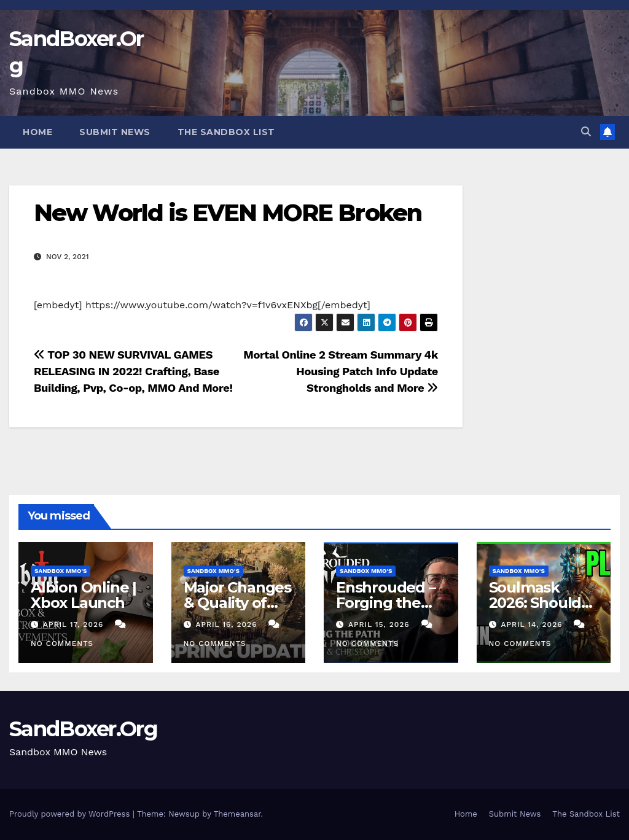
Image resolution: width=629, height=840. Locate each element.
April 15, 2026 (381, 624)
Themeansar (237, 814)
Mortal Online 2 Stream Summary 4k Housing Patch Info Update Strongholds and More (341, 371)
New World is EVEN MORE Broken (228, 213)
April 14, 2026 (533, 624)
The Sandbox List (226, 132)
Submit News (115, 132)
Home (37, 132)
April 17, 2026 (75, 624)
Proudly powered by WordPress (71, 814)
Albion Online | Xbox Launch (84, 595)
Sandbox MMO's (61, 571)
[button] (586, 132)
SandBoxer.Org (83, 729)
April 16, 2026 (228, 624)
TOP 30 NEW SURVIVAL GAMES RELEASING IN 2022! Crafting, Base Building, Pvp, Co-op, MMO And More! (133, 371)
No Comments (62, 644)
